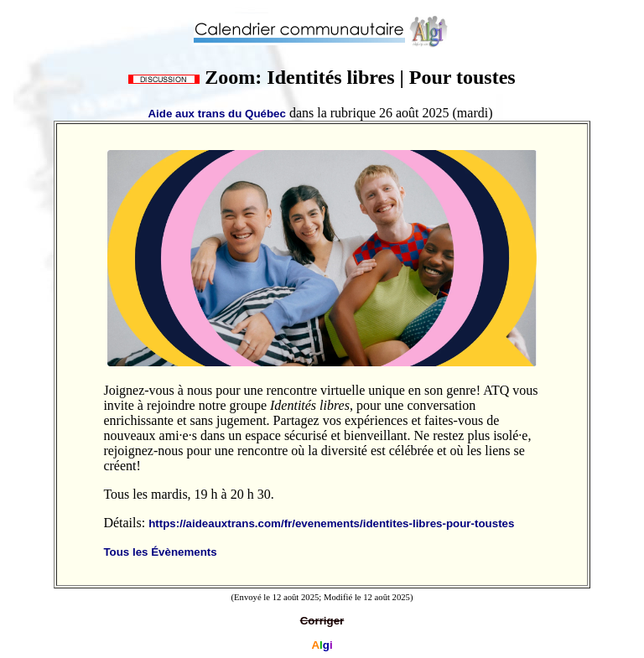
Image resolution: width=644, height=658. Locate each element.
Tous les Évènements (160, 552)
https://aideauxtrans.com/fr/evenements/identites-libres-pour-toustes (331, 523)
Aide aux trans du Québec (216, 114)
